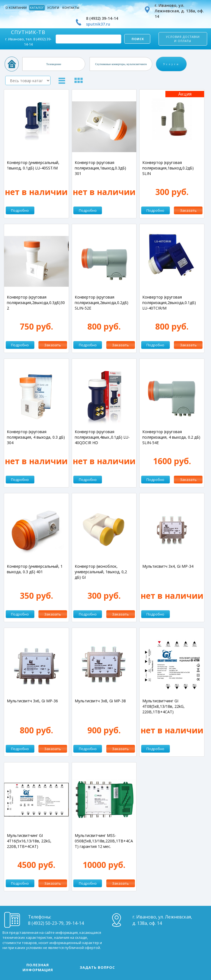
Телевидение (54, 64)
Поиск (137, 39)
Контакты (71, 8)
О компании (16, 8)
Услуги (53, 8)
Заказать (188, 210)
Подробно (20, 210)
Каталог (37, 8)
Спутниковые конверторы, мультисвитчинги (121, 64)
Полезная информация (38, 968)
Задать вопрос (97, 967)
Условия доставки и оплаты (183, 39)
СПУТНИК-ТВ (28, 32)
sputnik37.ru (98, 24)
